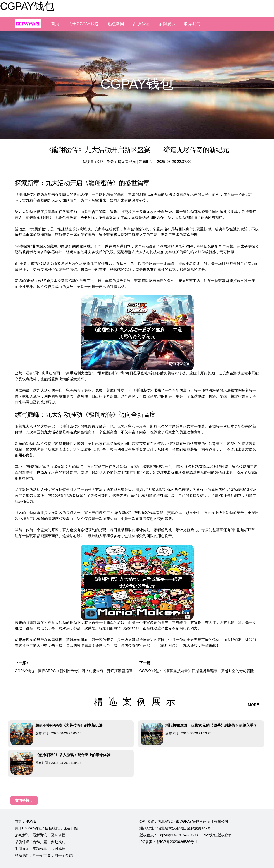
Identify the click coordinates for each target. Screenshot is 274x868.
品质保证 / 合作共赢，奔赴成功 (40, 842)
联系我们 (192, 24)
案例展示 (167, 24)
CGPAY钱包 (27, 6)
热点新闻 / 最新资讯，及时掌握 (40, 835)
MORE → (256, 705)
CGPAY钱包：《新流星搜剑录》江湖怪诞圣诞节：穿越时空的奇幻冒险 (197, 671)
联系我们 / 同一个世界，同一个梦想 (44, 855)
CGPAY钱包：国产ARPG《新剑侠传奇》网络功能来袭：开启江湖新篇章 (74, 671)
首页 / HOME (26, 821)
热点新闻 (116, 24)
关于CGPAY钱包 (83, 24)
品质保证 (142, 24)
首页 (55, 24)
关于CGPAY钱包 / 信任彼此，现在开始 (46, 828)
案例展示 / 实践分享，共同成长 (40, 849)
